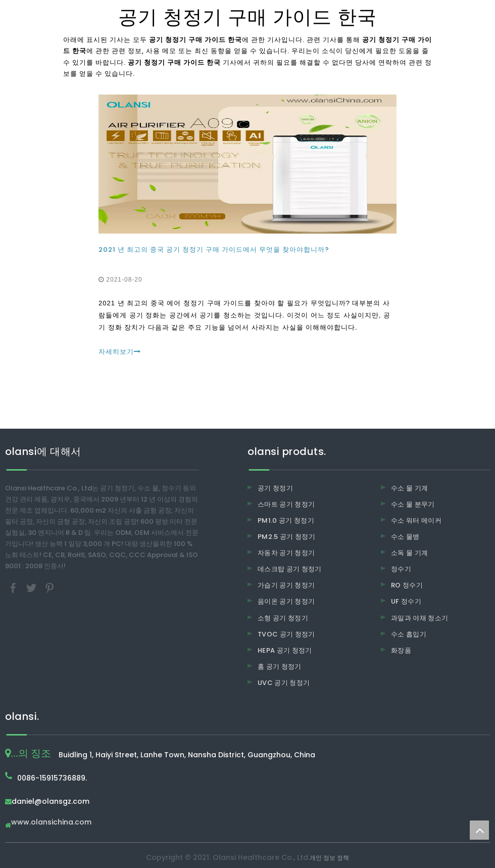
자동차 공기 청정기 (286, 553)
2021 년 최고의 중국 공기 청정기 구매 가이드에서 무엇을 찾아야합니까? (214, 249)
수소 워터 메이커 (416, 520)
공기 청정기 (275, 488)
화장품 (401, 650)
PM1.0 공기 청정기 (286, 520)
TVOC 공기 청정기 (286, 634)
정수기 (401, 569)
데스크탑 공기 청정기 (290, 569)
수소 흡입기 (409, 634)
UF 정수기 (406, 601)
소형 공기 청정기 (283, 618)
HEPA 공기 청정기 (285, 650)
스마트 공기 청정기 (286, 504)
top (479, 830)
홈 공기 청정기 (280, 667)
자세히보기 (120, 352)
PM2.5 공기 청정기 (286, 537)
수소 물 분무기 (413, 504)
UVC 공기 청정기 (284, 683)
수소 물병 (405, 537)
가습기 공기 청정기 (286, 585)
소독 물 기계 (409, 553)
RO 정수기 (407, 585)
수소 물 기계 (409, 488)
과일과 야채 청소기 (420, 618)
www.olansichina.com (51, 823)
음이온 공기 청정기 (286, 601)
